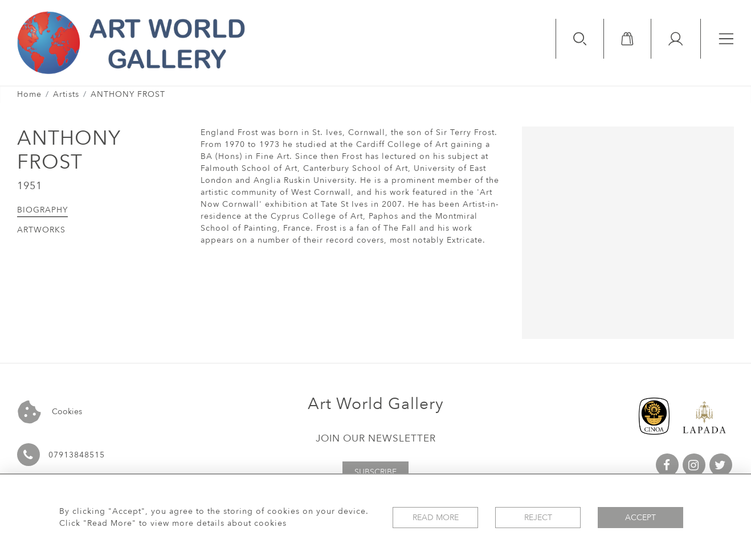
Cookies (50, 412)
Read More (436, 518)
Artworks (41, 230)
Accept (640, 518)
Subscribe (375, 472)
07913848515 (77, 455)
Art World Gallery (376, 404)
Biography (42, 210)
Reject (538, 518)
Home (29, 94)
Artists (66, 94)
